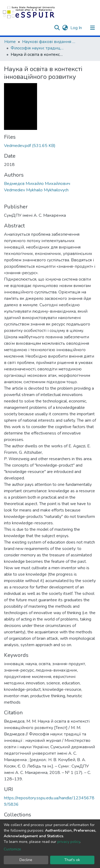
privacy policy (69, 842)
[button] (65, 28)
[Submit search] (57, 28)
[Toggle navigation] (93, 28)
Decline (26, 860)
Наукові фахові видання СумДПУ (49, 42)
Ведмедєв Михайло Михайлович (37, 184)
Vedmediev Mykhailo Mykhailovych (36, 190)
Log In (77, 28)
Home (10, 42)
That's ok (72, 860)
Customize (12, 849)
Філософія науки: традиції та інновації (37, 48)
